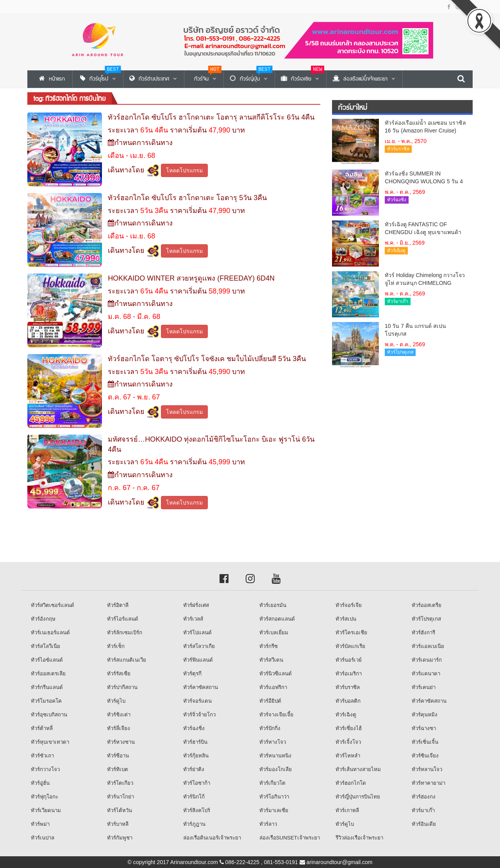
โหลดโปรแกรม (184, 170)
